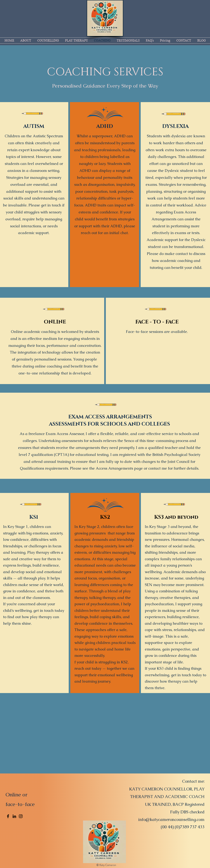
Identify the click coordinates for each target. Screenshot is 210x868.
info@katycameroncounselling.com (171, 820)
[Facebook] (8, 816)
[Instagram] (21, 816)
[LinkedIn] (14, 816)
